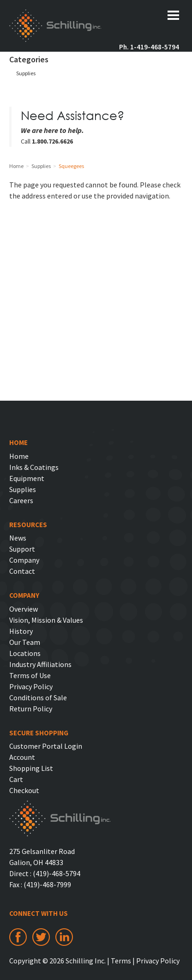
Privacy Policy (31, 686)
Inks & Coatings (34, 467)
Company (24, 560)
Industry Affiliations (40, 664)
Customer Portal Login (46, 746)
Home (19, 456)
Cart (16, 779)
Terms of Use (30, 675)
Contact (22, 571)
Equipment (27, 478)
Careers (21, 500)
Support (22, 549)
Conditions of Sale (38, 697)
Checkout (24, 790)
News (18, 538)
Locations (25, 653)
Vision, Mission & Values (46, 620)
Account (22, 757)
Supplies (26, 73)
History (21, 631)
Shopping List (31, 768)
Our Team (25, 642)
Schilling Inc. (55, 27)
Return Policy (31, 709)
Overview (24, 609)
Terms (121, 961)
